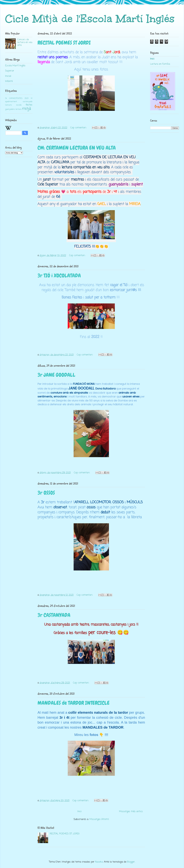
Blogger (131, 862)
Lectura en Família (160, 64)
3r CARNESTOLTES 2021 (17, 98)
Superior (10, 71)
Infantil (9, 81)
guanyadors (10, 109)
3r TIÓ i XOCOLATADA (59, 276)
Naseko (99, 862)
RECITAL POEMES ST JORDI (64, 43)
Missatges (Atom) (99, 819)
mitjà (26, 109)
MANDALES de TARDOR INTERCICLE (74, 703)
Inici (79, 812)
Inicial (8, 76)
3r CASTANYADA (54, 615)
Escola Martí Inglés (15, 66)
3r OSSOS (46, 493)
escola (19, 105)
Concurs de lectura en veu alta (25, 42)
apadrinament (11, 102)
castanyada (28, 102)
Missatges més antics (131, 812)
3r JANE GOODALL (56, 375)
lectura (19, 109)
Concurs (9, 105)
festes (29, 105)
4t (32, 98)
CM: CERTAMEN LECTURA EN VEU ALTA (77, 148)
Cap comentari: (79, 128)
